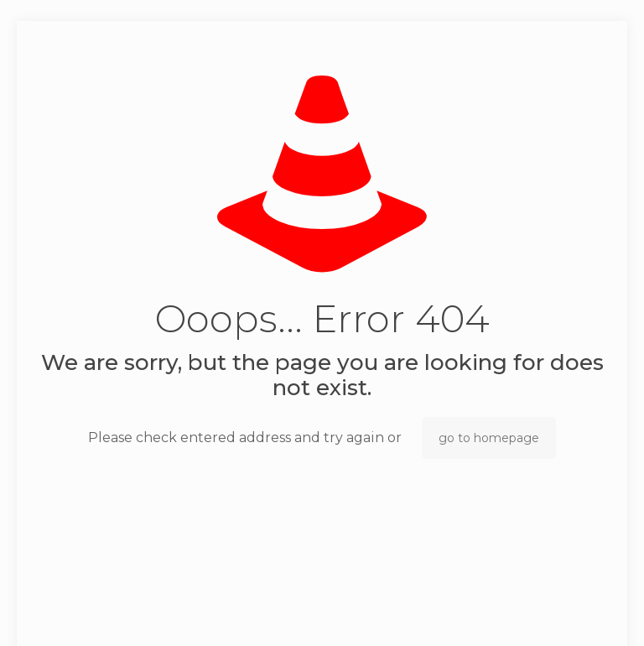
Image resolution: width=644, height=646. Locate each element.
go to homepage (489, 438)
